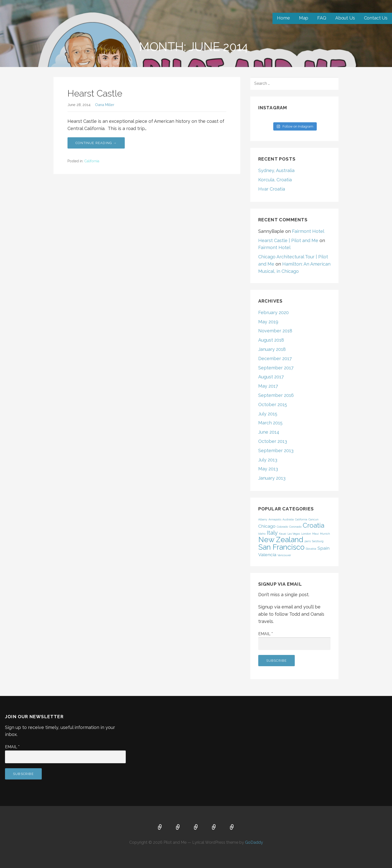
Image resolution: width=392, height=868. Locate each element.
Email (265, 634)
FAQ (322, 18)
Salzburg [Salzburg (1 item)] (318, 541)
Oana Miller (105, 105)
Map (304, 18)
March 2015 (270, 423)
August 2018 (271, 340)
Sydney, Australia (276, 170)
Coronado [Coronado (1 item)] (295, 527)
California (92, 161)
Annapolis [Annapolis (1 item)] (275, 519)
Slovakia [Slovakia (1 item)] (311, 549)
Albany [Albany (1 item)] (263, 519)
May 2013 (268, 469)
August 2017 (271, 377)
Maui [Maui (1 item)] (315, 534)
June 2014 (269, 432)
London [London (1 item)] (306, 534)
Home (283, 18)
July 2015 (268, 414)
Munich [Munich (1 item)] (325, 534)
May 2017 (268, 386)
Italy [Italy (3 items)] (272, 533)
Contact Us (376, 18)
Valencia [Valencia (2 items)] (267, 555)
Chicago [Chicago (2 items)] (267, 526)
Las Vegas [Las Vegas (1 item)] (294, 534)
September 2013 (276, 451)
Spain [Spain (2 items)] (323, 548)
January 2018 (272, 349)
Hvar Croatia (272, 189)
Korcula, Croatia (275, 180)
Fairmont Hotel (308, 231)
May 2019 (268, 322)
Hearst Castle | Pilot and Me (288, 240)
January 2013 (272, 478)
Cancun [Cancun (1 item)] (313, 519)
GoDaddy (254, 842)
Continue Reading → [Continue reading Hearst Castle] (96, 143)
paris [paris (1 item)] (308, 541)
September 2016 (276, 395)
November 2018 (275, 331)
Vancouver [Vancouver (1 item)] (284, 555)
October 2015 (273, 404)
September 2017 (276, 368)
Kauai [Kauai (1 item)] (283, 534)
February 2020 (273, 312)
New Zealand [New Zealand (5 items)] (281, 540)
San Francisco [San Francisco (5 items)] (281, 547)
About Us (345, 18)
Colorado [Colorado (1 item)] (282, 527)
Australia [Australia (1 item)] (288, 519)
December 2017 (275, 358)
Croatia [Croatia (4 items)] (313, 525)
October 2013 (273, 441)
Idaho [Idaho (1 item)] (262, 534)
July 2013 (268, 460)
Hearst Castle (95, 93)
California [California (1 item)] (301, 519)
